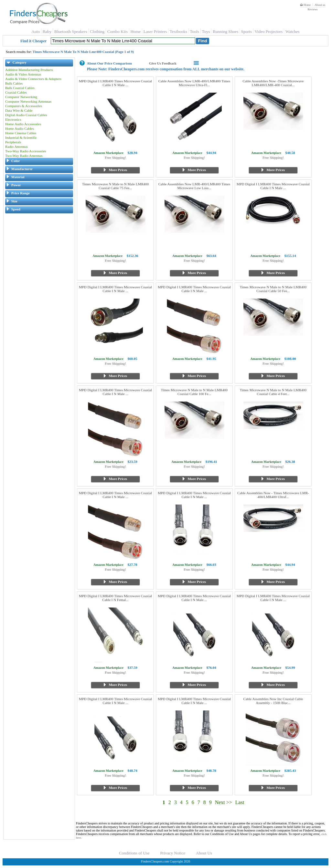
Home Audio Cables (20, 128)
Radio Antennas (16, 147)
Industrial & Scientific (21, 138)
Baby (47, 31)
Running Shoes (225, 31)
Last (240, 802)
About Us (204, 853)
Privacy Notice (173, 853)
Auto (36, 31)
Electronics (13, 119)
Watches (293, 31)
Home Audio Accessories (23, 124)
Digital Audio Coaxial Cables (26, 115)
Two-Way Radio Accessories (26, 151)
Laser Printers (155, 31)
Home (305, 5)
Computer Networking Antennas (28, 101)
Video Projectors (268, 31)
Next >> (224, 802)
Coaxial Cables (16, 92)
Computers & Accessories (24, 106)
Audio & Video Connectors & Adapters (33, 79)
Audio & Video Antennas (23, 74)
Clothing (97, 31)
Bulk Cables (14, 83)
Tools (194, 31)
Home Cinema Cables (21, 133)
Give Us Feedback (163, 63)
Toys (206, 31)
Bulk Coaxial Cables (20, 88)
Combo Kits (117, 31)
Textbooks (178, 31)
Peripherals (13, 142)
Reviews (312, 9)
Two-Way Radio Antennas (24, 156)
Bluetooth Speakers (71, 31)
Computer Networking (21, 97)
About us (320, 5)
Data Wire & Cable (19, 110)
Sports (246, 31)
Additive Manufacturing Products (29, 70)
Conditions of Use (134, 853)
